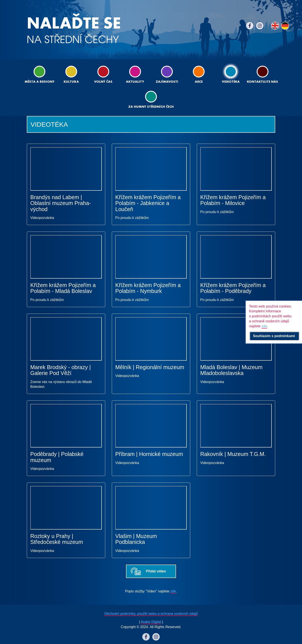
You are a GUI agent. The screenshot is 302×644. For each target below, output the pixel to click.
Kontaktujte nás (262, 75)
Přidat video (156, 571)
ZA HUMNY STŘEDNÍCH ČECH (151, 100)
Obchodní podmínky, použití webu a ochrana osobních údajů (151, 614)
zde (173, 591)
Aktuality (135, 75)
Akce (199, 75)
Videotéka (231, 75)
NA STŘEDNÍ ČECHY (74, 30)
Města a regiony (40, 75)
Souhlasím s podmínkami (274, 336)
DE (285, 26)
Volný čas (103, 75)
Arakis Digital (151, 622)
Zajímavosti (167, 75)
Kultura (71, 75)
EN (275, 26)
